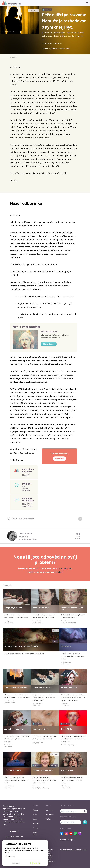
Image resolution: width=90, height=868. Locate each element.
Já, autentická (67, 770)
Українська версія (67, 840)
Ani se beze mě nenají (14, 729)
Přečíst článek (49, 344)
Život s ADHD (66, 729)
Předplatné (59, 458)
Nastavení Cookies (81, 850)
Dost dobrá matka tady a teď (72, 609)
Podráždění (66, 646)
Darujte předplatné (14, 836)
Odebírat (85, 822)
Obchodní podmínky (67, 850)
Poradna (36, 823)
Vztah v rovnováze (69, 688)
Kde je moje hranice (13, 608)
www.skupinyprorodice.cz (28, 539)
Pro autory (50, 815)
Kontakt (48, 819)
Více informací (10, 856)
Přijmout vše (35, 863)
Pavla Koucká (26, 534)
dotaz (59, 572)
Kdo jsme (49, 810)
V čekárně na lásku (41, 608)
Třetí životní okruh (13, 770)
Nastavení (15, 863)
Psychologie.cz (11, 3)
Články (35, 810)
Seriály (35, 828)
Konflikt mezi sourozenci (16, 688)
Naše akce (35, 833)
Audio (35, 815)
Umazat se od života (42, 688)
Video (35, 819)
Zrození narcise (49, 332)
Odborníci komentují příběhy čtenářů (21, 646)
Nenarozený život (41, 729)
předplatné (65, 568)
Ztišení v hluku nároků (43, 770)
